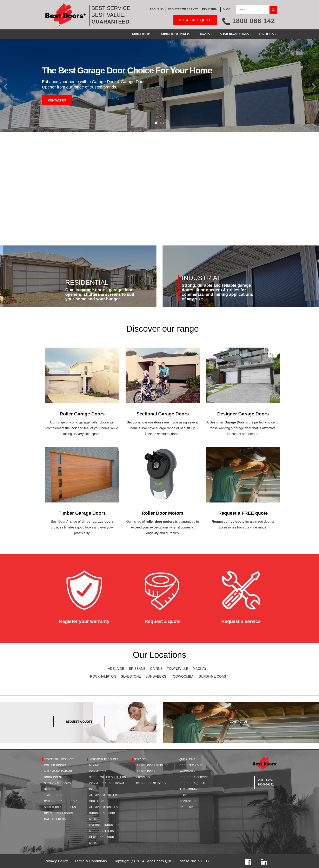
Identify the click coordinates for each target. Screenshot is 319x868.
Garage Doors (142, 34)
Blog (184, 795)
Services (140, 759)
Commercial (99, 771)
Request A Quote (193, 783)
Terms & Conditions (91, 861)
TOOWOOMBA (182, 676)
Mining (94, 765)
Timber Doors (55, 795)
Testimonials (190, 789)
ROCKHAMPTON (103, 676)
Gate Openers (55, 819)
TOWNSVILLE (178, 669)
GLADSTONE (131, 676)
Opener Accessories (60, 813)
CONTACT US (57, 100)
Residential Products (59, 759)
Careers (187, 807)
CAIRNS (156, 669)
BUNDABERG (156, 676)
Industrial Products (104, 759)
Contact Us (268, 34)
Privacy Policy (57, 861)
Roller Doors (55, 765)
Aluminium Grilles (104, 807)
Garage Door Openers (177, 34)
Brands (206, 34)
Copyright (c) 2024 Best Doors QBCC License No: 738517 (162, 861)
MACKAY (200, 669)
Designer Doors (57, 789)
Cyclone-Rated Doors (61, 801)
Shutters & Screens (60, 807)
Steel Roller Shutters (108, 777)
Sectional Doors (58, 783)
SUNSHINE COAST (213, 676)
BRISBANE (137, 669)
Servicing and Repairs (236, 34)
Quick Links (187, 759)
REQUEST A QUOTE (79, 722)
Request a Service (194, 777)
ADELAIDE (116, 669)
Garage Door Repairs (151, 765)
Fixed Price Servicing (151, 783)
